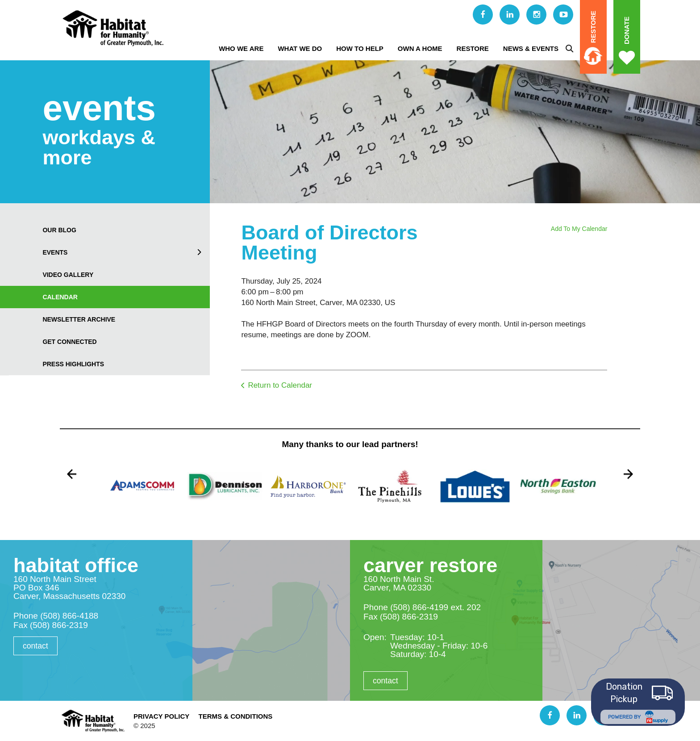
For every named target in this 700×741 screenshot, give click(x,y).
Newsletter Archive (79, 319)
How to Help (360, 48)
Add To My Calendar (579, 229)
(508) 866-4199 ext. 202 (435, 607)
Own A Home (420, 48)
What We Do (300, 48)
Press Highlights (73, 364)
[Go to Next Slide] (628, 474)
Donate (627, 30)
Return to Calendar (280, 385)
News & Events (531, 48)
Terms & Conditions (235, 716)
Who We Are (241, 48)
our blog (59, 230)
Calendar (60, 297)
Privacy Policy (161, 716)
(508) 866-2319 (59, 625)
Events (126, 252)
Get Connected (69, 342)
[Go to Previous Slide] (72, 474)
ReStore (473, 48)
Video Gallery (68, 275)
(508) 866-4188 (69, 616)
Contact (36, 646)
